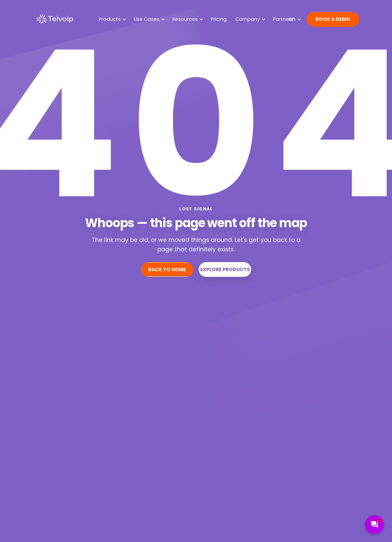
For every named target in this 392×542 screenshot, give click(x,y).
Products (112, 19)
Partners (283, 19)
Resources (188, 19)
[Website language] (294, 19)
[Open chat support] (375, 525)
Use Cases (149, 19)
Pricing (219, 19)
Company (250, 19)
